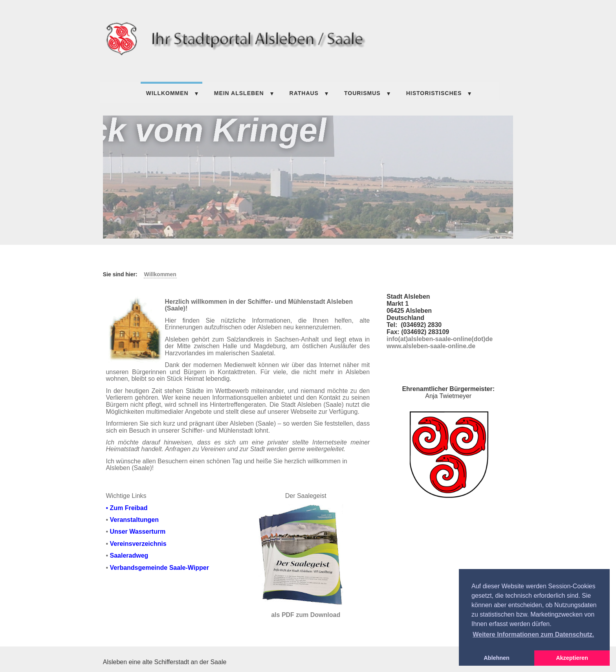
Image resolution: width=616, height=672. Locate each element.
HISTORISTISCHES (434, 93)
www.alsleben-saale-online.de (431, 346)
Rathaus (304, 93)
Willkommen (167, 93)
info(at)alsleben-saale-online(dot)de (440, 339)
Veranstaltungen (134, 520)
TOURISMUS (362, 93)
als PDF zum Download (306, 615)
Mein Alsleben (239, 93)
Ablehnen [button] (497, 658)
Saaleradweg (129, 555)
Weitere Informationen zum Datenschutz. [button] (533, 634)
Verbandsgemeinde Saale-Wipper (159, 568)
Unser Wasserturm (137, 532)
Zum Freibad (128, 508)
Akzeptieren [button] (572, 658)
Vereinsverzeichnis (138, 544)
